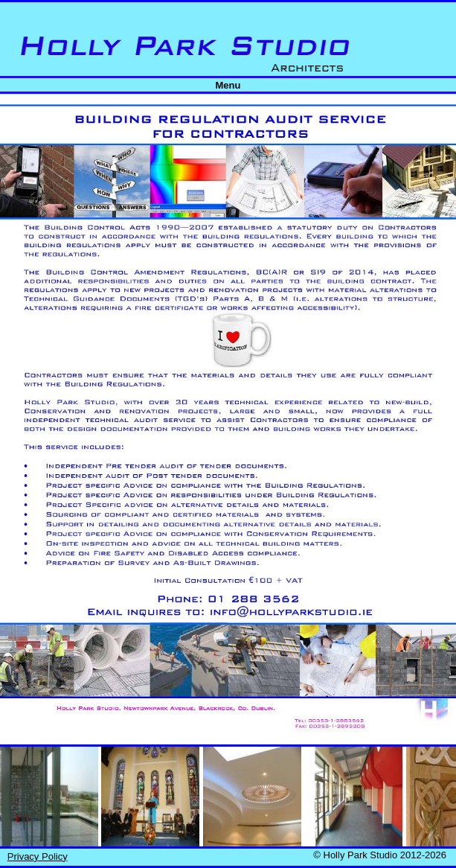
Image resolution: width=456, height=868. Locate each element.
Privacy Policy (38, 856)
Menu (228, 85)
